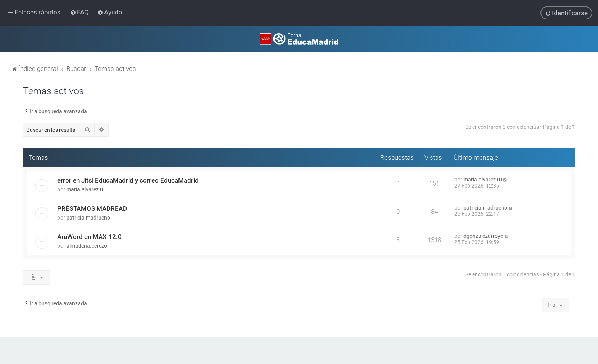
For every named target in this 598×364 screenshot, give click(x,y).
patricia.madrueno (88, 218)
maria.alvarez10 (86, 189)
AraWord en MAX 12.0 (89, 237)
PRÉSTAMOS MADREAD (92, 208)
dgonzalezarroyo (483, 236)
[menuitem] (80, 12)
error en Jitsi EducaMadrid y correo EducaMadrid (128, 180)
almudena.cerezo (87, 246)
